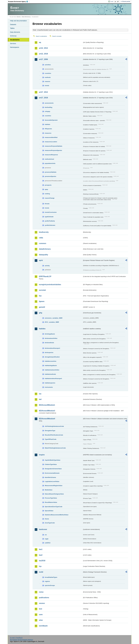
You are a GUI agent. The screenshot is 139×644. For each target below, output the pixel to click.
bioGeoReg (49, 107)
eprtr (41, 260)
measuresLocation (51, 142)
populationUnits (50, 163)
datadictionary (45, 249)
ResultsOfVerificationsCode (54, 435)
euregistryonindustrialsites (50, 285)
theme (47, 519)
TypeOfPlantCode (51, 439)
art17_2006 (43, 59)
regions (47, 581)
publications (44, 598)
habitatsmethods (50, 374)
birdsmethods (50, 343)
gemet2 (42, 307)
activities (48, 65)
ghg (41, 313)
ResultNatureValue (51, 502)
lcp (40, 566)
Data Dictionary (26, 17)
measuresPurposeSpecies (53, 150)
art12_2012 (43, 48)
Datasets (13, 24)
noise (41, 592)
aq (40, 42)
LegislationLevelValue (52, 481)
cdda (41, 238)
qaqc (47, 189)
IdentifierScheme (50, 477)
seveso (42, 603)
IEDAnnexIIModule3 (47, 411)
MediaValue (49, 490)
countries (48, 73)
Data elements (15, 32)
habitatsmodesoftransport (53, 378)
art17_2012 (43, 92)
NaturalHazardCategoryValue (54, 494)
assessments (49, 103)
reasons (48, 81)
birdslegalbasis (50, 334)
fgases (42, 301)
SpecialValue (49, 511)
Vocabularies (15, 40)
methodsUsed (50, 159)
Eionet (19, 17)
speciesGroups (50, 585)
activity (47, 266)
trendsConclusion (51, 212)
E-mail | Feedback (16, 638)
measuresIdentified (51, 137)
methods (48, 77)
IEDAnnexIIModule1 (47, 405)
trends (47, 86)
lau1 (41, 549)
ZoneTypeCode (50, 523)
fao (40, 296)
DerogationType (50, 431)
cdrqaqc (48, 111)
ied (40, 399)
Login (112, 1)
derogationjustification (52, 357)
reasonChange (50, 198)
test (41, 609)
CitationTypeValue (51, 464)
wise (41, 620)
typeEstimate (49, 217)
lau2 (41, 555)
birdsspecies (49, 352)
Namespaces (15, 47)
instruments (49, 387)
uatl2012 (48, 543)
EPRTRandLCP (45, 276)
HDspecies (48, 129)
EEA (19, 2)
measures (48, 133)
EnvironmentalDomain (52, 473)
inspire (42, 455)
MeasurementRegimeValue (54, 486)
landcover (43, 529)
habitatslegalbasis (51, 365)
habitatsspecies (50, 383)
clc (46, 535)
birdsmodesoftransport (53, 348)
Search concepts (57, 36)
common (43, 243)
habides (42, 329)
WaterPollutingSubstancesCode (55, 448)
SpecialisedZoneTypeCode (54, 507)
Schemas (13, 36)
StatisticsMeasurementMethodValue (57, 515)
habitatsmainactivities (52, 370)
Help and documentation (18, 21)
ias (40, 394)
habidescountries (51, 361)
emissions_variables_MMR (54, 318)
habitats (48, 124)
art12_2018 (43, 54)
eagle (47, 539)
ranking (47, 194)
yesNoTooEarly (50, 221)
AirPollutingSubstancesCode (54, 426)
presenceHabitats (51, 172)
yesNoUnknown (50, 225)
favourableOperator (51, 120)
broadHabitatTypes (51, 577)
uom (41, 615)
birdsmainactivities (51, 338)
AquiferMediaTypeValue (53, 460)
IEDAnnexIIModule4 (47, 419)
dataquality (44, 255)
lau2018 (42, 561)
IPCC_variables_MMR (52, 322)
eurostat (42, 290)
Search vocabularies (41, 36)
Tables (12, 28)
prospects (48, 185)
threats (47, 204)
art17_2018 (43, 98)
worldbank (43, 626)
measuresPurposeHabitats (54, 146)
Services (13, 43)
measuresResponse (51, 155)
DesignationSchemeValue (53, 469)
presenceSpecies (51, 176)
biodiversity (44, 232)
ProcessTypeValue (51, 498)
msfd (41, 572)
